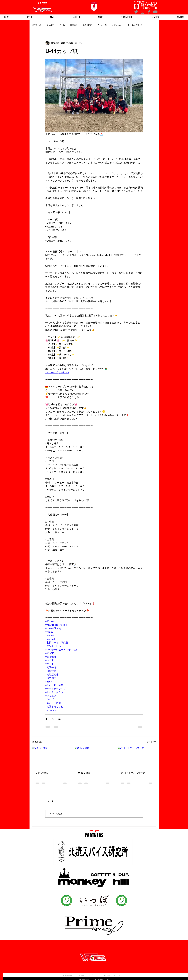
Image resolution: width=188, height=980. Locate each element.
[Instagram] (142, 12)
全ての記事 (37, 25)
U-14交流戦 (42, 773)
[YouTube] (155, 12)
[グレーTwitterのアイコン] (136, 12)
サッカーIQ (102, 25)
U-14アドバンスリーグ (133, 773)
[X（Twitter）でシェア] (53, 719)
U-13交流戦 (84, 773)
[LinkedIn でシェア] (59, 719)
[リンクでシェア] (66, 719)
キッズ (62, 25)
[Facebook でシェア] (47, 719)
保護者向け (87, 25)
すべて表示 (151, 742)
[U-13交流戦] (94, 757)
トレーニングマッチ (135, 25)
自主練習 (74, 25)
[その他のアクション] (141, 43)
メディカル (116, 25)
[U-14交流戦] (51, 757)
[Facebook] (149, 12)
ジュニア (50, 25)
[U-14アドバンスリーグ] (137, 757)
